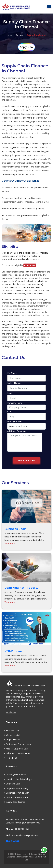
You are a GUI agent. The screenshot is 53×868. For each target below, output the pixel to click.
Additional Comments (17, 431)
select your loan (15, 421)
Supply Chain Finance (16, 802)
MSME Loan (13, 651)
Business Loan (15, 529)
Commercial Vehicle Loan (18, 793)
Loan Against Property (21, 588)
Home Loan (11, 758)
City (9, 411)
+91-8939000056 (21, 829)
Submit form (27, 460)
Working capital (13, 735)
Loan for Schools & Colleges (19, 779)
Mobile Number (14, 383)
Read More (11, 712)
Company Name (15, 403)
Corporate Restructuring (17, 788)
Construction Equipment (17, 797)
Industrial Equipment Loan (18, 753)
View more (10, 543)
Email (10, 393)
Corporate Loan (13, 784)
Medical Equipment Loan (17, 749)
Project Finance (13, 740)
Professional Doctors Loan (18, 744)
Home (10, 35)
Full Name (12, 373)
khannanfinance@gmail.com (25, 835)
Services (19, 35)
